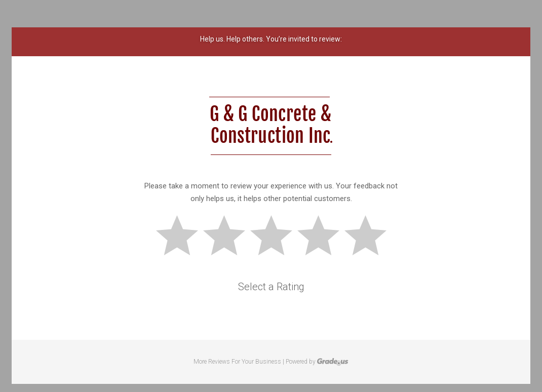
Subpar (228, 237)
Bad (181, 237)
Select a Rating (271, 287)
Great (370, 237)
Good (323, 237)
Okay (276, 237)
